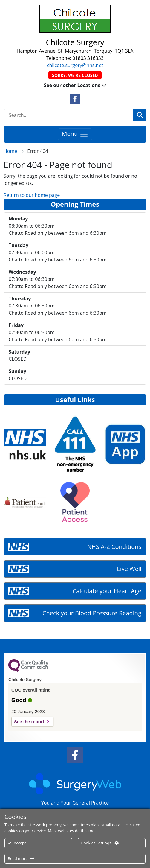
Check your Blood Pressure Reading (92, 613)
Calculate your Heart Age (107, 591)
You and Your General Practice (75, 803)
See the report (29, 722)
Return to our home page (32, 195)
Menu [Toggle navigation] (75, 134)
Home (10, 151)
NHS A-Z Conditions (114, 547)
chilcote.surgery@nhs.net (75, 65)
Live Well (129, 569)
